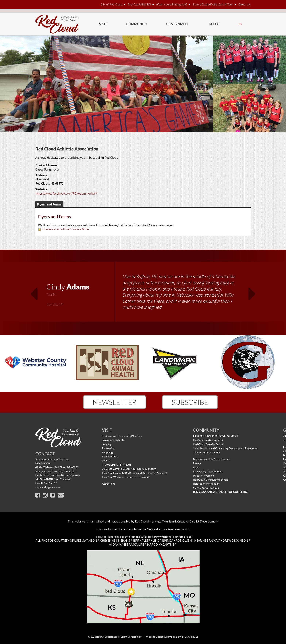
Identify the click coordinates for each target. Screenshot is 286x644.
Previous (34, 292)
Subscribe (190, 402)
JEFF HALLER (141, 541)
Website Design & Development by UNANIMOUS (172, 637)
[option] (143, 294)
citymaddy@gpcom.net (48, 487)
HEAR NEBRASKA (206, 541)
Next (252, 292)
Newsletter (115, 402)
